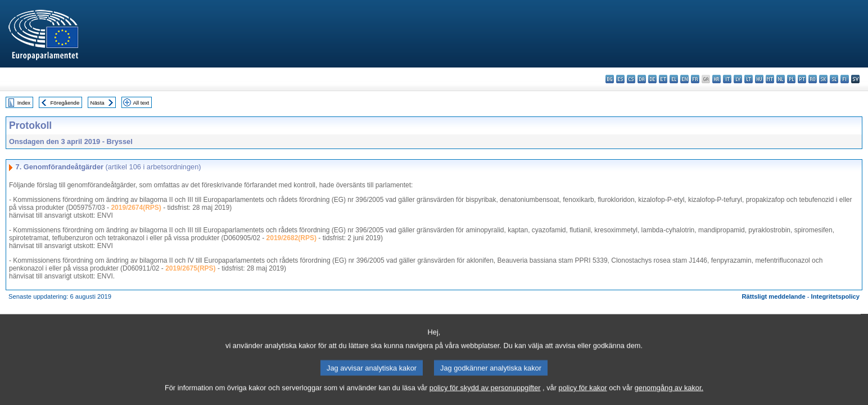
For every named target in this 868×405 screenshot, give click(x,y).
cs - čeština (631, 79)
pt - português (802, 79)
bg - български (610, 79)
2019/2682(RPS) (291, 238)
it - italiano (727, 79)
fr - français (695, 79)
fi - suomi (845, 79)
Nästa (98, 103)
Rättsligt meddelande (773, 296)
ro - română (813, 79)
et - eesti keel (663, 79)
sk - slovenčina (823, 79)
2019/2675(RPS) (190, 268)
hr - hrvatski (716, 79)
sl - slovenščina (834, 79)
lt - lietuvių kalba (749, 79)
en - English (684, 79)
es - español (620, 79)
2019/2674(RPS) (136, 208)
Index (24, 103)
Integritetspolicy (835, 296)
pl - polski (791, 79)
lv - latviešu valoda (738, 79)
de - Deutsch (652, 79)
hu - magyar (759, 79)
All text (141, 103)
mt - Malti (770, 79)
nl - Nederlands (781, 79)
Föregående (65, 103)
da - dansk (642, 79)
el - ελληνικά (674, 79)
